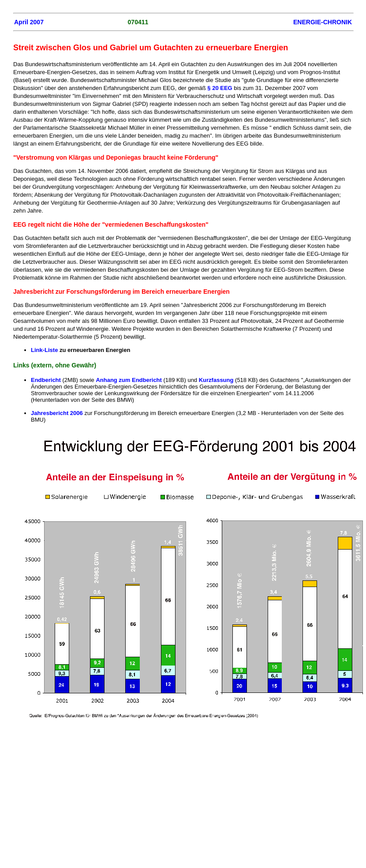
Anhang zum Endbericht (129, 380)
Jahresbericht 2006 (57, 413)
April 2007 (29, 22)
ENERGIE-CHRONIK (323, 22)
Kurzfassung (216, 380)
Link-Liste (45, 350)
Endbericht (46, 380)
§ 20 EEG (220, 88)
